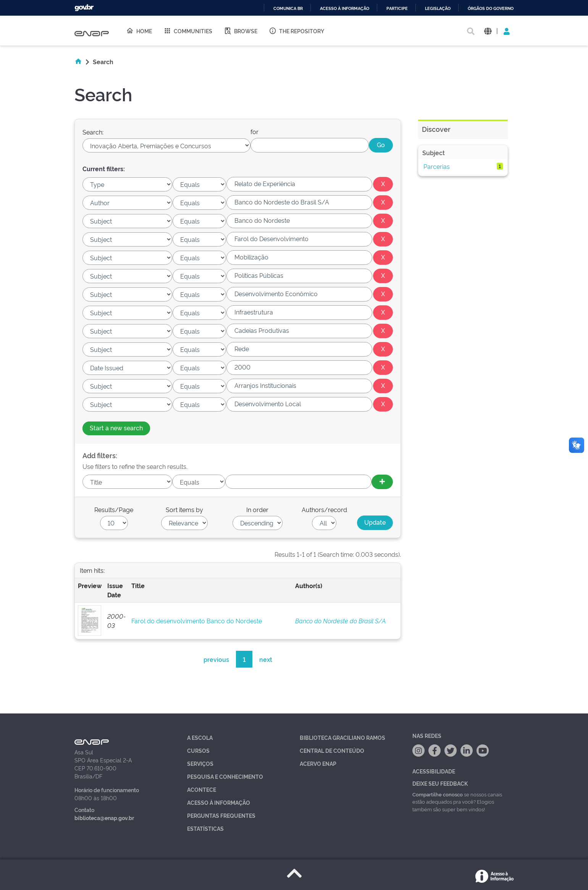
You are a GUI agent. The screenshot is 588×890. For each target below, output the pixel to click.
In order (257, 509)
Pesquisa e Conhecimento (225, 776)
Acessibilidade (434, 771)
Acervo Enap (318, 763)
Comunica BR (288, 9)
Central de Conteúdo (332, 750)
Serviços (200, 763)
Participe (397, 9)
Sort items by (184, 509)
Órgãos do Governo (491, 9)
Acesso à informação (345, 9)
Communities (188, 31)
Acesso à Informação (219, 802)
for (254, 131)
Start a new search (116, 428)
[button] (488, 31)
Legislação (438, 9)
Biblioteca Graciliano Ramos (342, 737)
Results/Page (114, 509)
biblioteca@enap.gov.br (104, 818)
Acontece (202, 789)
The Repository (296, 31)
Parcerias (437, 166)
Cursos (198, 750)
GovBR (84, 8)
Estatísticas (205, 828)
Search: (93, 132)
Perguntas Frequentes (221, 815)
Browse (241, 31)
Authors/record (324, 509)
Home (139, 31)
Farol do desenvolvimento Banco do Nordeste (197, 621)
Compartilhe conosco (438, 794)
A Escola (200, 737)
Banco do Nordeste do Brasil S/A (340, 621)
